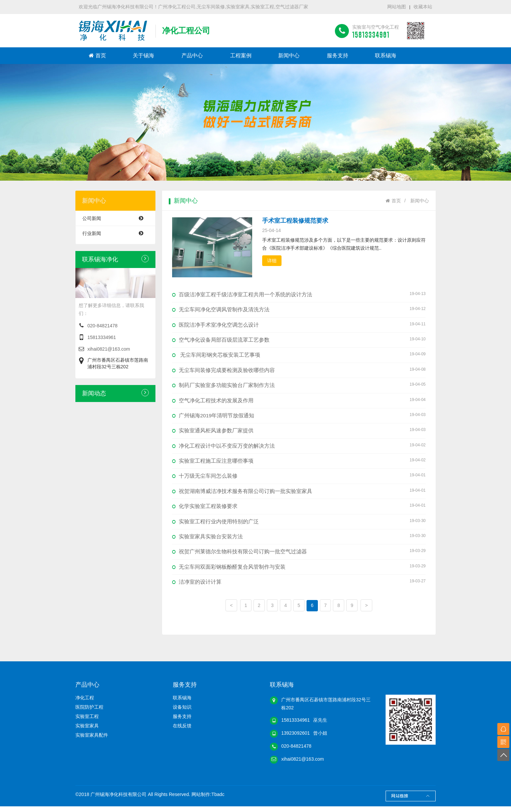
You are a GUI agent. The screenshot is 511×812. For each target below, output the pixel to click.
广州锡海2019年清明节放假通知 (299, 417)
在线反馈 (182, 731)
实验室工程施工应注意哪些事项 (299, 463)
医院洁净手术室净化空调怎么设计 (299, 325)
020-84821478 (102, 326)
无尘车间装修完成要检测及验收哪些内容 (299, 371)
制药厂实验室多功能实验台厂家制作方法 (299, 386)
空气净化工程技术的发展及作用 (299, 402)
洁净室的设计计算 (299, 587)
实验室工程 (87, 722)
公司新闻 (116, 218)
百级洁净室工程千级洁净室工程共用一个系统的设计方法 (299, 294)
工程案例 (241, 55)
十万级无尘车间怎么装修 (299, 479)
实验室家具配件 (92, 741)
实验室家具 (87, 731)
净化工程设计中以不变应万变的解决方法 (299, 448)
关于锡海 (143, 55)
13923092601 (296, 739)
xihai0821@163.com (109, 349)
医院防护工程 (89, 713)
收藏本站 (423, 7)
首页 (97, 55)
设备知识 (182, 713)
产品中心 (192, 55)
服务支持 (338, 55)
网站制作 (201, 800)
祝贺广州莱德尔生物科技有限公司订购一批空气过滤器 (299, 556)
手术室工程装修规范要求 (295, 221)
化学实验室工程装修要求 (299, 510)
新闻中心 (289, 55)
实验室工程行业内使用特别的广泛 (299, 525)
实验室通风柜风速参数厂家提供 (299, 433)
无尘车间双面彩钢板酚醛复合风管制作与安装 (299, 571)
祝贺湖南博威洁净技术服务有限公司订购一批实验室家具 (299, 494)
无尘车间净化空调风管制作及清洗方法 (299, 309)
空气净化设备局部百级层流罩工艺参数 (299, 340)
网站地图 (397, 7)
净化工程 (85, 703)
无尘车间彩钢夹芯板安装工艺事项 (299, 356)
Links (411, 802)
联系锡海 (386, 55)
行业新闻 (116, 233)
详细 (272, 261)
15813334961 (102, 337)
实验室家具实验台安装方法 (299, 540)
